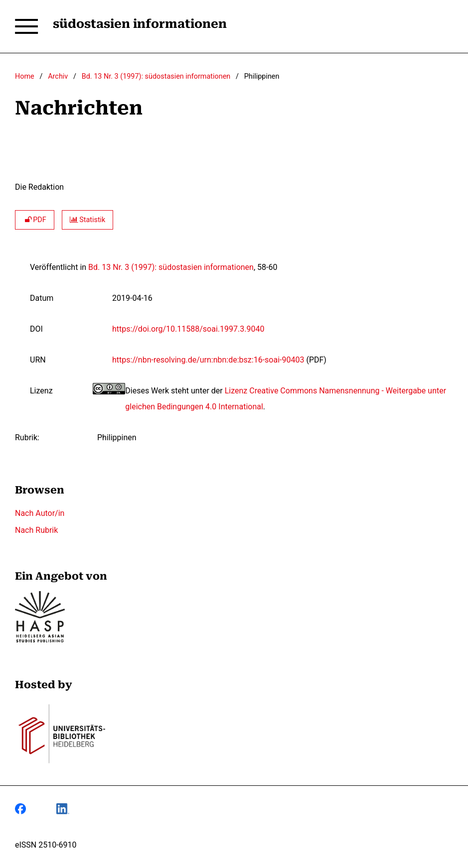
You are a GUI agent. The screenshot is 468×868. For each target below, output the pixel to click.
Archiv (58, 76)
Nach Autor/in (40, 513)
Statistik (88, 220)
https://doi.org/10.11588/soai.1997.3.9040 (188, 329)
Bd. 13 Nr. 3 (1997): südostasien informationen (156, 76)
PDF (35, 220)
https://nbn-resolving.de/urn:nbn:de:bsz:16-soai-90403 (208, 360)
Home (25, 76)
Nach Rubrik (36, 530)
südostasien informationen (140, 24)
